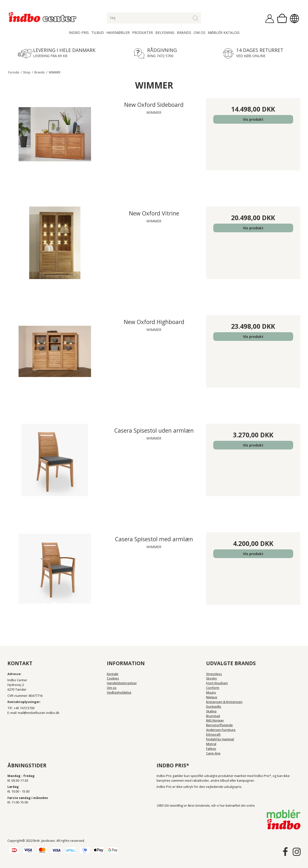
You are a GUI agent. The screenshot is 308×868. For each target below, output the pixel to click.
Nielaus (212, 697)
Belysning (165, 33)
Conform (213, 688)
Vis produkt (253, 119)
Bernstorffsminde (219, 725)
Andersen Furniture (221, 730)
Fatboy (211, 749)
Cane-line (213, 753)
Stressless (214, 674)
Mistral (211, 744)
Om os (200, 33)
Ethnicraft (213, 735)
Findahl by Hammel (220, 739)
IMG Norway (215, 720)
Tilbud (98, 33)
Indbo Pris (79, 33)
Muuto (211, 692)
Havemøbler (118, 33)
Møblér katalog (224, 33)
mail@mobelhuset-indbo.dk (39, 713)
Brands (184, 33)
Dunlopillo (214, 707)
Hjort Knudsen (217, 683)
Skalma (211, 711)
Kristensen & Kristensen (224, 702)
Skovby (212, 678)
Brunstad (213, 716)
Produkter (142, 33)
